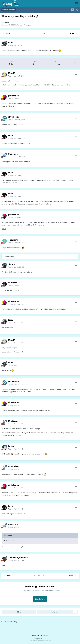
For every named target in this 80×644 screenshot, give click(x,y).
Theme (35, 636)
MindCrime (13, 421)
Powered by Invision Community (40, 641)
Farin (11, 42)
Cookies (45, 636)
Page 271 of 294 (40, 33)
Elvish (6, 23)
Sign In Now (40, 599)
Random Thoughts (24, 25)
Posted (16, 45)
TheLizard (13, 240)
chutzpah (13, 283)
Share (19, 612)
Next (72, 33)
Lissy (11, 320)
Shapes (27, 143)
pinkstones (13, 96)
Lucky (11, 446)
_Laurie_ (12, 264)
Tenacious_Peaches (18, 558)
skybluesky (14, 117)
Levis (11, 135)
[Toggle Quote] (5, 535)
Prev (8, 33)
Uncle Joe (13, 154)
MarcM (12, 73)
